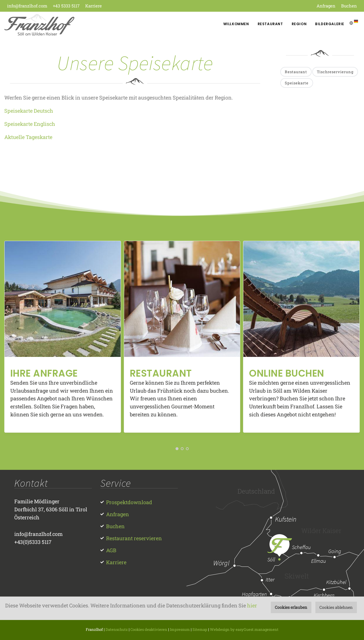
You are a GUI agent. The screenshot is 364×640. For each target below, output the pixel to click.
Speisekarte (297, 83)
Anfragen (326, 6)
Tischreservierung (335, 72)
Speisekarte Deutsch (29, 111)
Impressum (180, 629)
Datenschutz (117, 629)
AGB (111, 550)
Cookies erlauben (291, 607)
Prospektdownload (129, 502)
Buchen (349, 6)
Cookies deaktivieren (149, 629)
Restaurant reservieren (134, 538)
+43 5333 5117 (66, 6)
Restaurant (270, 24)
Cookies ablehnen (336, 607)
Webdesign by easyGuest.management (244, 629)
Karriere (94, 6)
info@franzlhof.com (27, 6)
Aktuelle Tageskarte (28, 137)
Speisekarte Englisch (30, 124)
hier (252, 605)
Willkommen (236, 24)
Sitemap (200, 629)
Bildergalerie (330, 24)
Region (299, 24)
